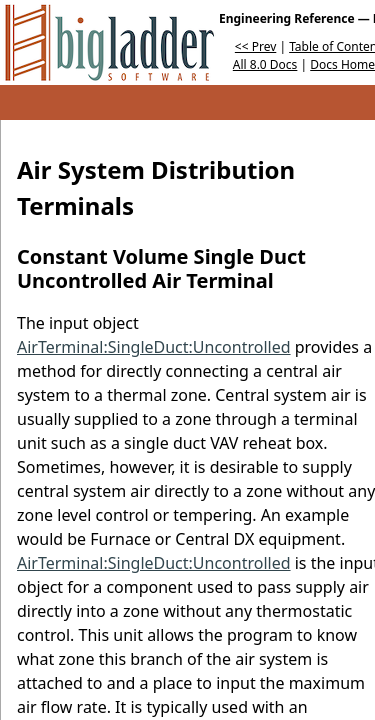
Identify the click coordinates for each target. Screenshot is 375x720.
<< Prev (255, 46)
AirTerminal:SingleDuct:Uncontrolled (154, 347)
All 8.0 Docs (265, 64)
